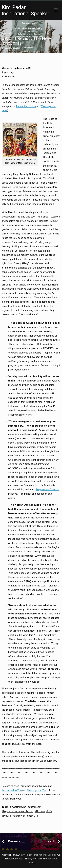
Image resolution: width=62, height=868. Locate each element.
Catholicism (35, 807)
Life (50, 811)
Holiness (41, 811)
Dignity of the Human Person (18, 811)
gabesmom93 (22, 68)
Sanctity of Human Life (26, 816)
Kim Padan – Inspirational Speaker (25, 10)
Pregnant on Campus (47, 489)
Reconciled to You (26, 106)
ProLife (7, 816)
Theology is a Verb (37, 790)
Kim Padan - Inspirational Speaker (39, 855)
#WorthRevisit (19, 807)
